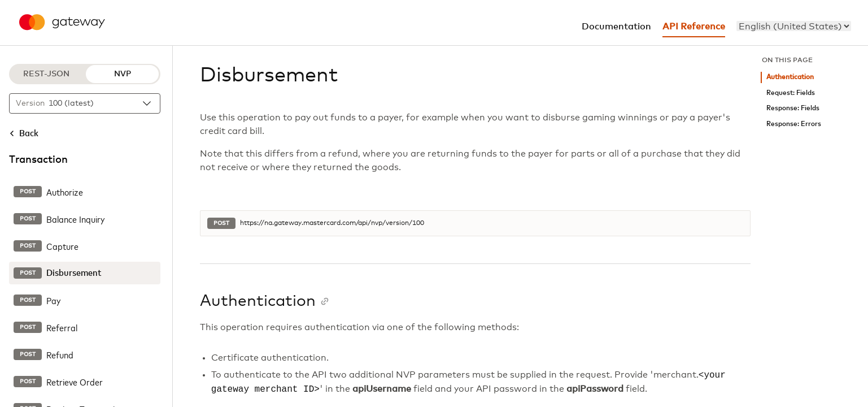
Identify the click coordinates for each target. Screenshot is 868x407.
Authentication (790, 77)
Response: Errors (794, 124)
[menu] (794, 26)
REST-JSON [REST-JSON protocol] (46, 74)
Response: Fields (793, 108)
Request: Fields (791, 93)
